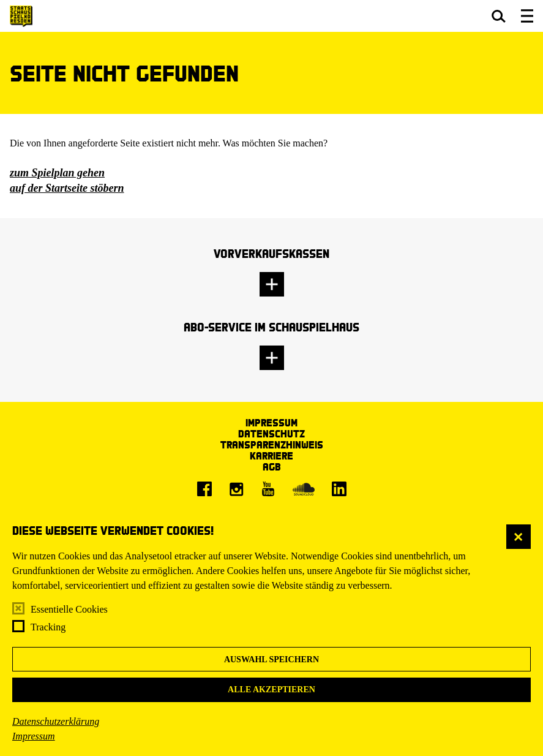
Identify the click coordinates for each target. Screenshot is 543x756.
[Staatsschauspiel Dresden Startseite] (21, 16)
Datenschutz (271, 433)
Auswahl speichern (271, 660)
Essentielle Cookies (69, 609)
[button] (499, 16)
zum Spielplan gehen (57, 173)
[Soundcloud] (304, 489)
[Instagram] (236, 489)
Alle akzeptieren (271, 690)
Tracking (48, 627)
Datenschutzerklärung (56, 721)
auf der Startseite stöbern (67, 188)
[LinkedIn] (339, 489)
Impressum (34, 736)
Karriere (271, 455)
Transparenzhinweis (272, 444)
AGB (272, 467)
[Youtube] (268, 489)
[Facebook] (204, 489)
